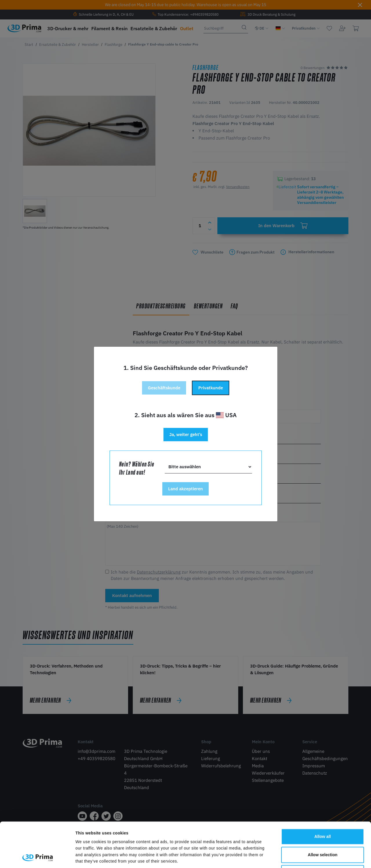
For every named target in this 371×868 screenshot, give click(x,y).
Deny (323, 831)
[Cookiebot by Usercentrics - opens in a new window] (38, 857)
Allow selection (323, 813)
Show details (293, 857)
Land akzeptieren (185, 489)
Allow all (323, 795)
